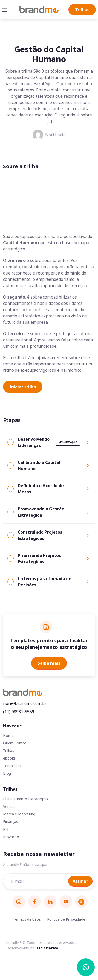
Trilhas (82, 10)
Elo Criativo (48, 948)
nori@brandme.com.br (25, 703)
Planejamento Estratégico (25, 799)
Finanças (11, 822)
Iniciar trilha (23, 387)
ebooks (9, 758)
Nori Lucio (49, 135)
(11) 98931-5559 (19, 712)
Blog (7, 773)
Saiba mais (49, 663)
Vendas (9, 806)
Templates (12, 766)
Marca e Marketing (19, 814)
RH (6, 829)
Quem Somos (15, 743)
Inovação (11, 837)
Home (8, 735)
